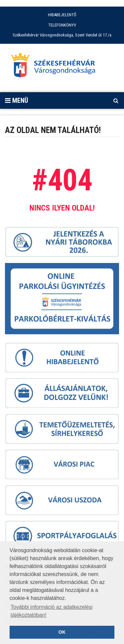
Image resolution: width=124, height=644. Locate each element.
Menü (17, 100)
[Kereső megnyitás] (116, 100)
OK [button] (62, 632)
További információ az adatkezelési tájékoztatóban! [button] (52, 611)
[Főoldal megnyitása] (56, 67)
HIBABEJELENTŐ (62, 15)
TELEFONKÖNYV (62, 25)
